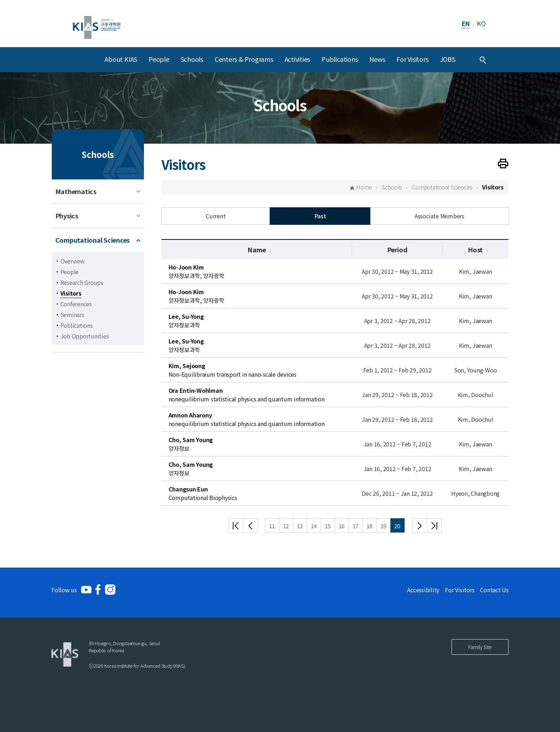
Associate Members (439, 216)
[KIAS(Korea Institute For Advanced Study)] (97, 23)
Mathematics (76, 191)
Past (320, 216)
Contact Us (494, 590)
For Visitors (412, 59)
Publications (340, 59)
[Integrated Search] (483, 60)
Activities (297, 59)
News (377, 59)
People (159, 59)
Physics (67, 216)
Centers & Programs (244, 59)
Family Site (480, 647)
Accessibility (423, 590)
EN (466, 23)
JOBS (448, 59)
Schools (192, 59)
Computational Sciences (93, 240)
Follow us (64, 590)
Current (216, 216)
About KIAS (121, 59)
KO (481, 23)
